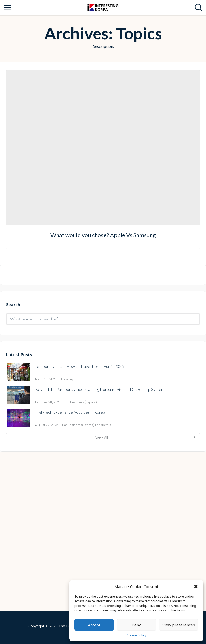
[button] (196, 586)
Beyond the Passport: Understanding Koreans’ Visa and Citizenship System (100, 548)
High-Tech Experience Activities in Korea (70, 571)
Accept (94, 625)
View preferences (179, 625)
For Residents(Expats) (81, 561)
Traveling (67, 538)
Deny (136, 625)
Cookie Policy (136, 635)
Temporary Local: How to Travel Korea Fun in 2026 (79, 525)
